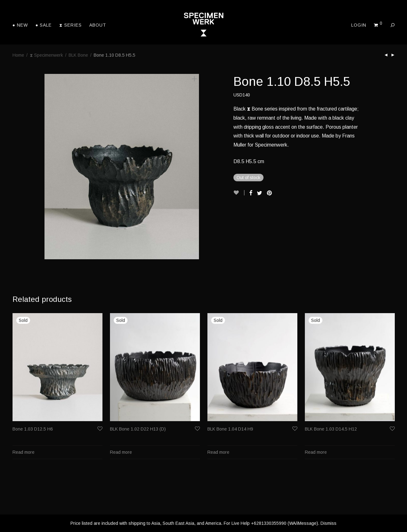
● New (20, 25)
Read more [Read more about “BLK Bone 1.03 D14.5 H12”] (316, 452)
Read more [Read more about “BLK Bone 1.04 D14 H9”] (218, 452)
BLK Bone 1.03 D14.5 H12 (331, 429)
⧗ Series (70, 25)
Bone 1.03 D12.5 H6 (33, 429)
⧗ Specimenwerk (46, 55)
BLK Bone (78, 55)
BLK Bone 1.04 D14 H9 (230, 429)
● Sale (44, 25)
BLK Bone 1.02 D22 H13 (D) (138, 429)
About (98, 25)
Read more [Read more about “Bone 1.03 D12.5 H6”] (23, 452)
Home (18, 55)
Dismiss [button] (329, 523)
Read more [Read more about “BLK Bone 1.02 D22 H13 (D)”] (121, 452)
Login (359, 25)
